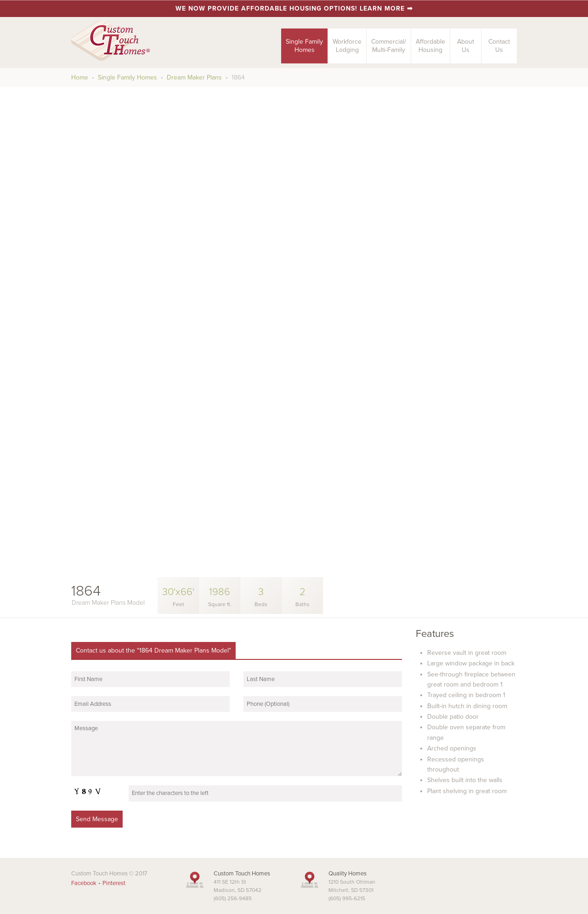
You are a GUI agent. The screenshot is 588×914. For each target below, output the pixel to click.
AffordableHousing (430, 46)
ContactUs (499, 46)
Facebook (84, 883)
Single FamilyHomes (304, 46)
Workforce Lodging (347, 46)
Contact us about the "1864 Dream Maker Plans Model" (153, 650)
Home (80, 77)
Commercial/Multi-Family (389, 46)
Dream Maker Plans (194, 77)
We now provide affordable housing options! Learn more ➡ (294, 9)
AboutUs (466, 46)
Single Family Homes (127, 77)
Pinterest (114, 883)
